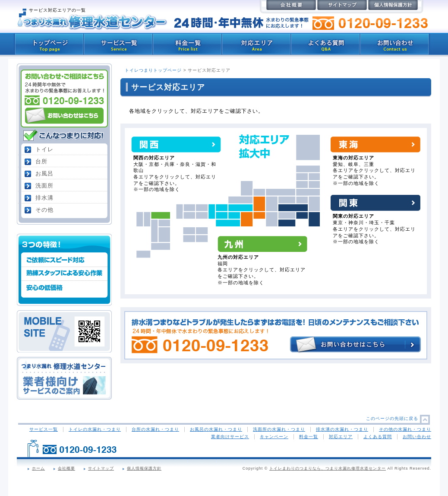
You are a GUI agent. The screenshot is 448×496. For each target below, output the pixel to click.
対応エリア (341, 437)
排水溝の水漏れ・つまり (342, 429)
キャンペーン (274, 437)
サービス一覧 (44, 429)
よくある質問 (378, 437)
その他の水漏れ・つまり (405, 429)
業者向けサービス (230, 437)
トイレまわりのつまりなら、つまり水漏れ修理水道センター (328, 468)
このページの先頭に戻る (392, 418)
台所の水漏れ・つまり (155, 429)
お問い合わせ (417, 437)
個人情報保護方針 (144, 468)
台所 (41, 161)
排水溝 (44, 198)
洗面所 (44, 186)
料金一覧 (309, 437)
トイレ (44, 149)
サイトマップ (101, 468)
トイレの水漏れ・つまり (95, 429)
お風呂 (44, 173)
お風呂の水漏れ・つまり (216, 429)
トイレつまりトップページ (153, 70)
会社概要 (66, 468)
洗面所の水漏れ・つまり (279, 429)
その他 (44, 210)
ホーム (38, 468)
